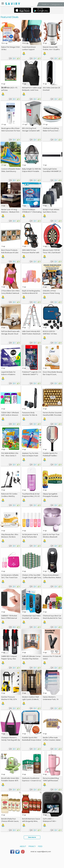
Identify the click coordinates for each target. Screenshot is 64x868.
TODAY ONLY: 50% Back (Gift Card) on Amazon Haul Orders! (10, 415)
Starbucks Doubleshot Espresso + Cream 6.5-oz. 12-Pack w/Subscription (32, 781)
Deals (44, 4)
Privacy (32, 846)
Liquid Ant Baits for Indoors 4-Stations (8, 373)
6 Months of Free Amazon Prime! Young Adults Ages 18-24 (51, 293)
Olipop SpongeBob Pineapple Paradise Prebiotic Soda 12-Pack (52, 496)
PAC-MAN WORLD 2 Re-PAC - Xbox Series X (10, 454)
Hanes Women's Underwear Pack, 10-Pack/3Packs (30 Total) (51, 699)
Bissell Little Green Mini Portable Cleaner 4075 (10, 779)
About (23, 846)
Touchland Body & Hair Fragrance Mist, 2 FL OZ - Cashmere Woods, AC (31, 496)
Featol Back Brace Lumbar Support (29, 48)
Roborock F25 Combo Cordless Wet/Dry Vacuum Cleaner (9, 496)
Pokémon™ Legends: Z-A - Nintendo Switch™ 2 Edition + (32, 374)
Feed (40, 846)
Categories (55, 4)
